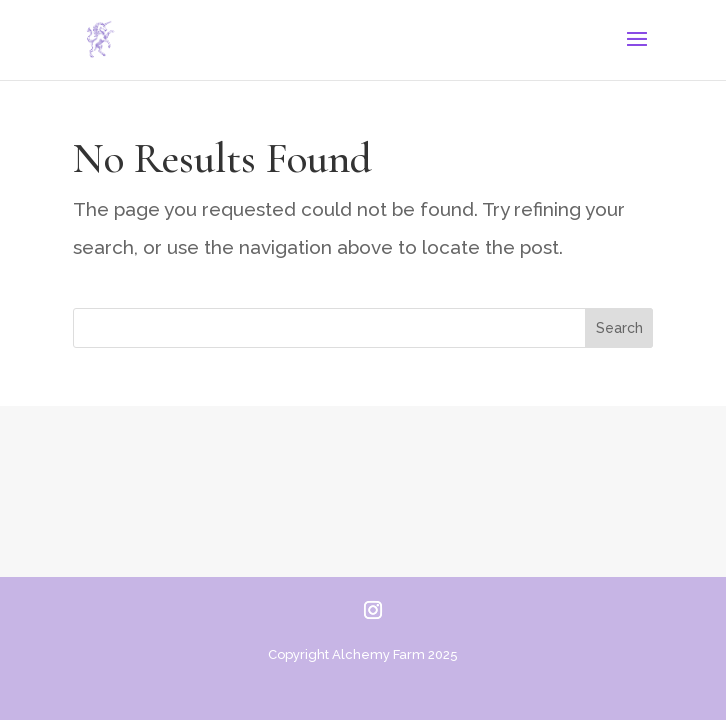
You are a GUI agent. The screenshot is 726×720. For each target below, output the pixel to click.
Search (619, 328)
